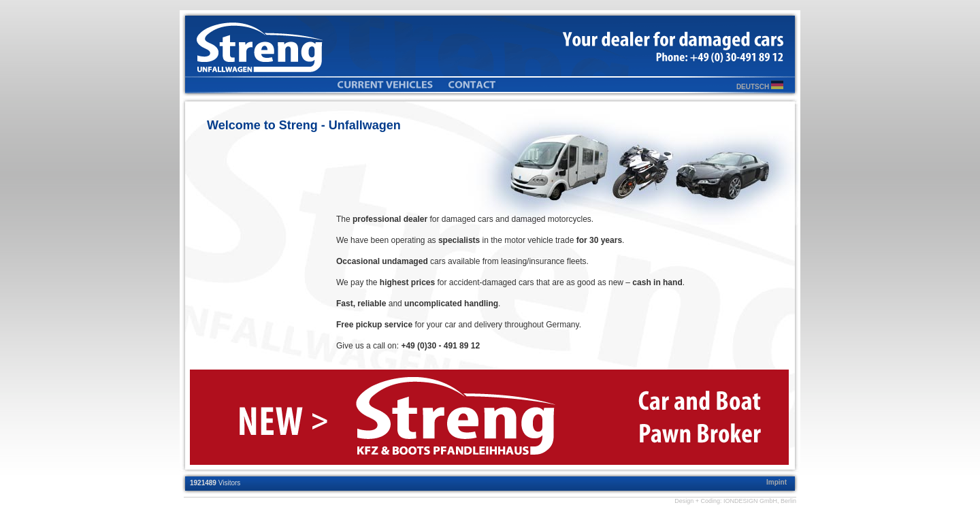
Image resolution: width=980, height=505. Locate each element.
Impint (777, 482)
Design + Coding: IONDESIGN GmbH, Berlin (735, 501)
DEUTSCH (760, 87)
